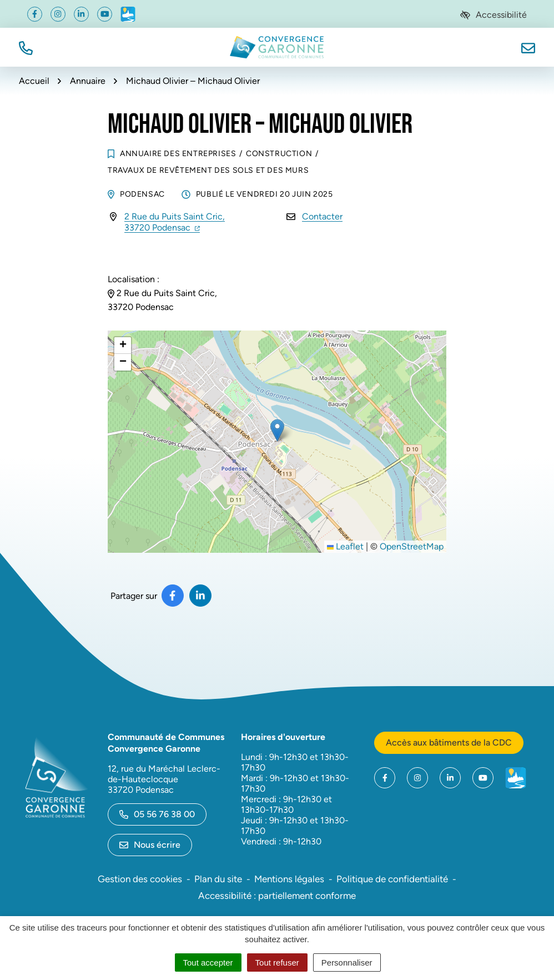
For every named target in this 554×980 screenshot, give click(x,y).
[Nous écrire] (528, 47)
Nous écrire (150, 845)
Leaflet (345, 546)
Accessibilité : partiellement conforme (277, 896)
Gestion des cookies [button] (140, 879)
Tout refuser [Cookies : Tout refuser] (277, 962)
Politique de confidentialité (392, 879)
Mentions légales (289, 879)
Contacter (322, 216)
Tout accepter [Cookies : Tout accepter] (208, 962)
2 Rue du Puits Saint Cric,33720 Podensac (175, 222)
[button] (26, 47)
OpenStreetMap (412, 546)
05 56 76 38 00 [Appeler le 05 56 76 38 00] (157, 814)
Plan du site (218, 879)
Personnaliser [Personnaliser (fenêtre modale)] (347, 962)
